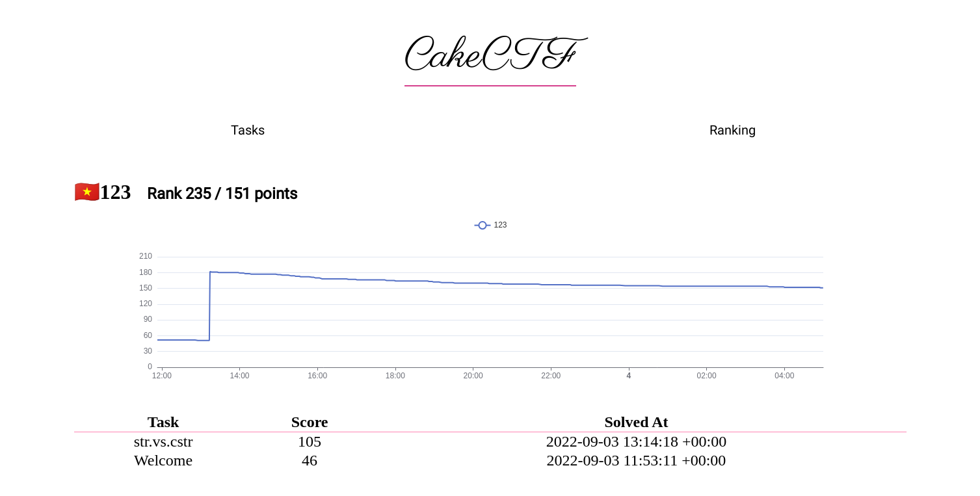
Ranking (733, 130)
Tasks (248, 130)
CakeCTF (490, 57)
